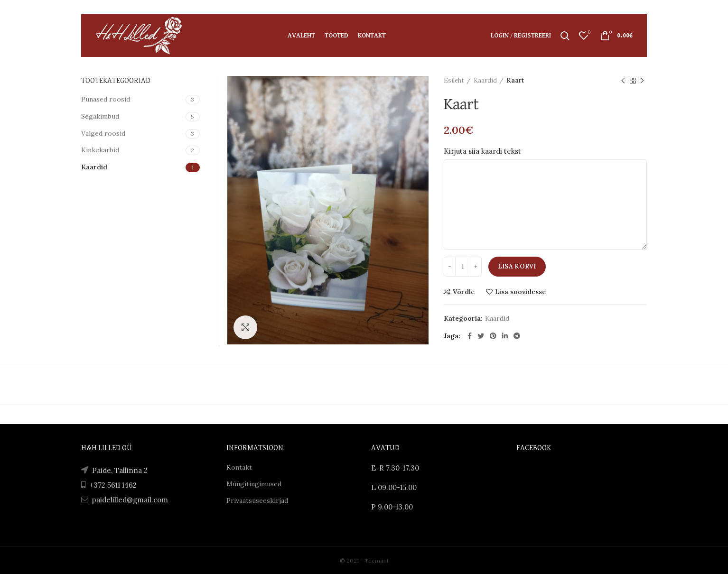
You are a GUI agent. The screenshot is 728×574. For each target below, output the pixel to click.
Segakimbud (100, 116)
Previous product (623, 81)
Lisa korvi (517, 266)
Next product (642, 81)
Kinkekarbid (100, 150)
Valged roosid (103, 133)
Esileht (454, 80)
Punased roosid (106, 99)
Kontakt (239, 467)
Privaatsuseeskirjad (257, 500)
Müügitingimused (254, 484)
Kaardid (485, 80)
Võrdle (464, 292)
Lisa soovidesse (520, 292)
